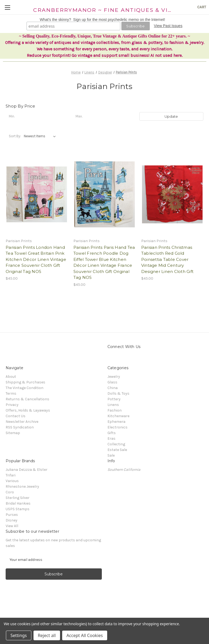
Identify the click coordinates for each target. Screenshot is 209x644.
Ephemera (116, 422)
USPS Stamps (18, 509)
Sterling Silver (18, 498)
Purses (12, 515)
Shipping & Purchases (25, 382)
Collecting (116, 444)
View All (12, 526)
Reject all (47, 635)
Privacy (12, 405)
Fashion (115, 410)
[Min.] (38, 116)
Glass (112, 382)
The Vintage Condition (25, 388)
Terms (11, 393)
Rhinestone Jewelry (22, 486)
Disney (12, 520)
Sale (111, 455)
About (11, 377)
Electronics (117, 427)
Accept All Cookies (85, 635)
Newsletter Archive (22, 422)
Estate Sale (117, 450)
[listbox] (41, 136)
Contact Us (16, 416)
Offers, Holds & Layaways (28, 410)
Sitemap (13, 433)
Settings (19, 635)
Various (12, 481)
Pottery (114, 399)
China (113, 388)
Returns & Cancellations (27, 399)
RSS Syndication (20, 427)
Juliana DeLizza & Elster (27, 470)
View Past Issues (168, 26)
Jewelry (114, 377)
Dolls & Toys (118, 393)
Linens (113, 405)
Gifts (112, 433)
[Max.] (104, 116)
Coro (10, 492)
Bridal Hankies (18, 503)
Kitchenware (118, 416)
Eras (111, 438)
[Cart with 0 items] (202, 7)
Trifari (11, 475)
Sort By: (15, 136)
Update (171, 116)
